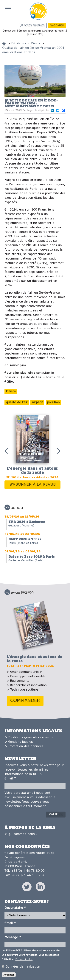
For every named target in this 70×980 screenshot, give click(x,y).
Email (10, 779)
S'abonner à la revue (33, 485)
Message (13, 937)
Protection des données (25, 746)
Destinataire (15, 908)
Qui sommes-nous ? (22, 834)
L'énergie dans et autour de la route (33, 471)
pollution (53, 402)
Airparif (37, 402)
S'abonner (57, 26)
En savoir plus (24, 960)
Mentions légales (20, 742)
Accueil (8, 9)
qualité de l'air (17, 402)
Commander (25, 701)
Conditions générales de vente (31, 737)
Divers (11, 391)
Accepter (9, 975)
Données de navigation (23, 967)
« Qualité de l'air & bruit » (36, 377)
